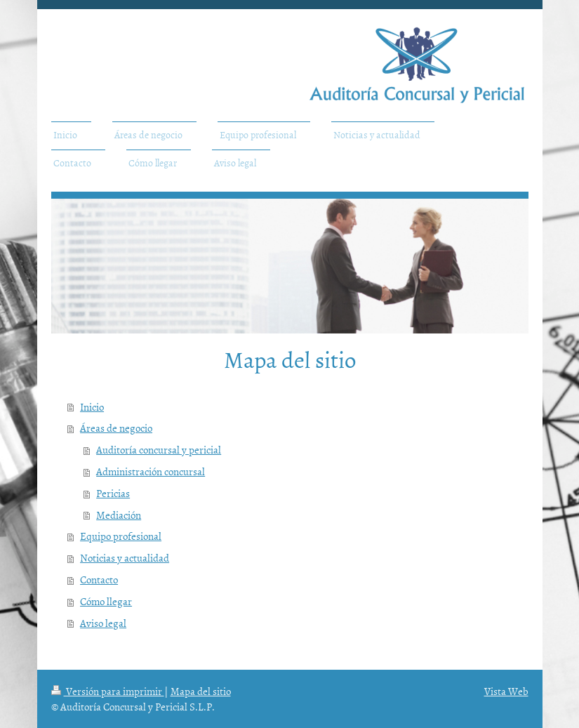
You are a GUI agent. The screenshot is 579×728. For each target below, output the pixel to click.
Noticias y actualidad (125, 558)
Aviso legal (103, 623)
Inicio (92, 407)
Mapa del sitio (201, 691)
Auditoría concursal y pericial (159, 450)
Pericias (113, 493)
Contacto (99, 580)
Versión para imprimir (108, 691)
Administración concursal (151, 471)
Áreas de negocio (116, 428)
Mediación (119, 515)
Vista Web (506, 691)
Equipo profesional (121, 536)
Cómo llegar (106, 601)
